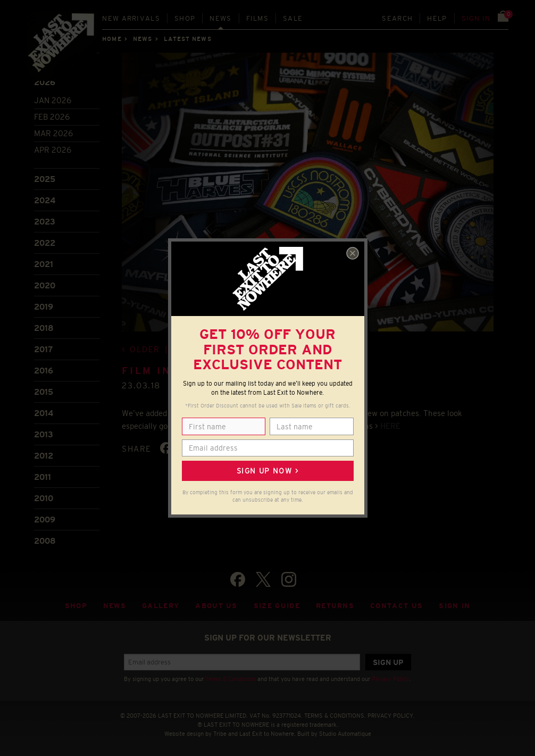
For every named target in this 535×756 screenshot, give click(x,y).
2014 (44, 413)
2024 (45, 200)
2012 (44, 456)
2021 (44, 264)
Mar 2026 (53, 133)
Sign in (476, 18)
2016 (44, 371)
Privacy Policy (390, 679)
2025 (45, 179)
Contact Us (396, 606)
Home (112, 39)
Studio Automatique (345, 734)
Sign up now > (267, 471)
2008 (45, 541)
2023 (45, 222)
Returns (335, 606)
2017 (43, 349)
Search (397, 18)
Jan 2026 (53, 100)
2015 (44, 392)
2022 (45, 243)
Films (258, 18)
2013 (44, 434)
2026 (45, 82)
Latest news (188, 39)
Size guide (277, 606)
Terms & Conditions (231, 679)
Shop (185, 18)
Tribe (220, 734)
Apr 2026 (53, 150)
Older (145, 349)
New (131, 18)
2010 (44, 498)
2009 (45, 520)
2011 (43, 477)
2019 (44, 307)
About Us (216, 606)
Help (437, 18)
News (220, 18)
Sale (293, 18)
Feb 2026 (52, 117)
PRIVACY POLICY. (391, 716)
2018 (44, 328)
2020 (45, 285)
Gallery (161, 606)
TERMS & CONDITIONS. (335, 716)
